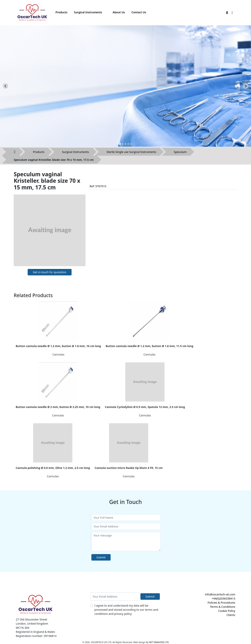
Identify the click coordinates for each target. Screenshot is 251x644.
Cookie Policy (227, 611)
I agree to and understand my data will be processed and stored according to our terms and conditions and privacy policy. (126, 610)
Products (39, 152)
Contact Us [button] (139, 12)
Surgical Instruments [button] (88, 12)
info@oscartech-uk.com (220, 594)
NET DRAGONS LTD (159, 642)
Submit (101, 557)
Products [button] (61, 12)
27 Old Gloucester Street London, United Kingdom (32, 621)
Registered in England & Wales (35, 632)
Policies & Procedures (221, 603)
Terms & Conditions (223, 607)
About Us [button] (119, 12)
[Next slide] (246, 86)
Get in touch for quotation (50, 272)
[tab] (120, 144)
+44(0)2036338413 (223, 598)
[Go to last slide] (5, 86)
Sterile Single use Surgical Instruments (131, 152)
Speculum (180, 152)
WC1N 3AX (23, 628)
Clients (231, 615)
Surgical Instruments (75, 152)
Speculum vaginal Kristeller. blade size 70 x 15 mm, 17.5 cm (54, 160)
